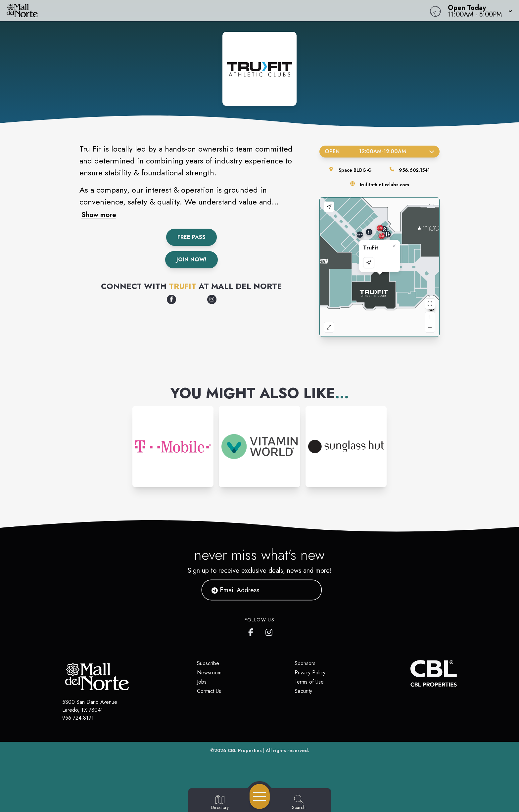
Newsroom (209, 673)
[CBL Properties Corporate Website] (410, 673)
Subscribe (208, 663)
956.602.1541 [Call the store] (414, 170)
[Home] (196, 11)
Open (379, 151)
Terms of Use (309, 682)
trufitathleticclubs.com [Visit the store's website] (384, 185)
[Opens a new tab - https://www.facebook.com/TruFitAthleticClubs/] (171, 299)
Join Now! (191, 260)
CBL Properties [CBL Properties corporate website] (245, 750)
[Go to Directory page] (220, 803)
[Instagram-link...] (173, 447)
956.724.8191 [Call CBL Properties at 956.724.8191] (78, 718)
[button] (478, 11)
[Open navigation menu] (260, 796)
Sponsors (305, 663)
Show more (99, 215)
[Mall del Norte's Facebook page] (252, 631)
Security (303, 691)
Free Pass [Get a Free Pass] (191, 237)
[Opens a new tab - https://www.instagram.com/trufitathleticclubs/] (212, 299)
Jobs (202, 682)
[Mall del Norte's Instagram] (269, 631)
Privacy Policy (310, 673)
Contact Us (209, 691)
